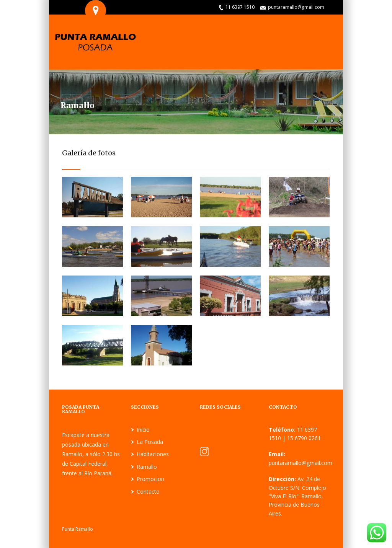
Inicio (143, 430)
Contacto (148, 492)
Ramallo (147, 467)
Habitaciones (153, 454)
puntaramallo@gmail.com (296, 7)
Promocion (150, 479)
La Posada (150, 442)
